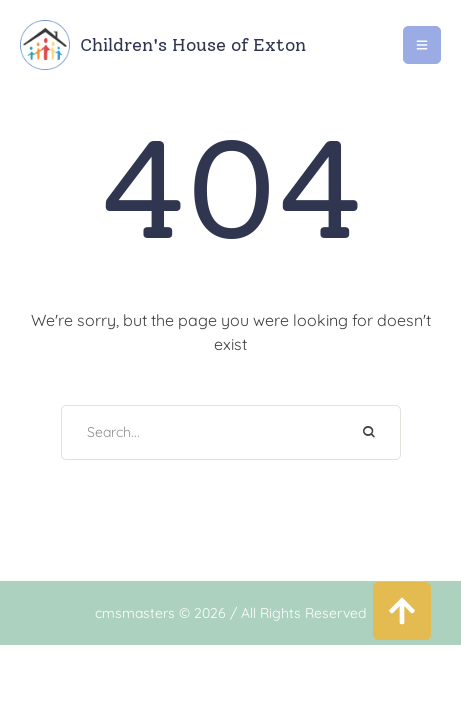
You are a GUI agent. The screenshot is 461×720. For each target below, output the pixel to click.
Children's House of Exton (193, 45)
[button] (402, 611)
